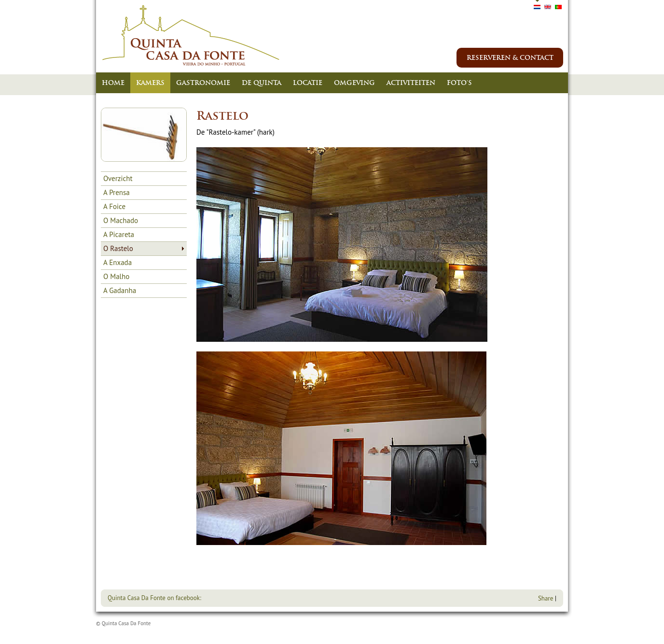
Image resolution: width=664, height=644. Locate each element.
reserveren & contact (510, 58)
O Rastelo (118, 248)
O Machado (121, 220)
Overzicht (118, 178)
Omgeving (354, 83)
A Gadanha (120, 290)
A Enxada (118, 262)
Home (113, 83)
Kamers (150, 83)
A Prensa (117, 192)
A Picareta (119, 234)
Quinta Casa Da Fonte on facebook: (154, 598)
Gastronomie (203, 83)
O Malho (116, 276)
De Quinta (262, 83)
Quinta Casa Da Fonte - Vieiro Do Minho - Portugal (191, 35)
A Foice (114, 206)
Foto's (459, 83)
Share (546, 598)
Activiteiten (411, 83)
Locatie (308, 83)
